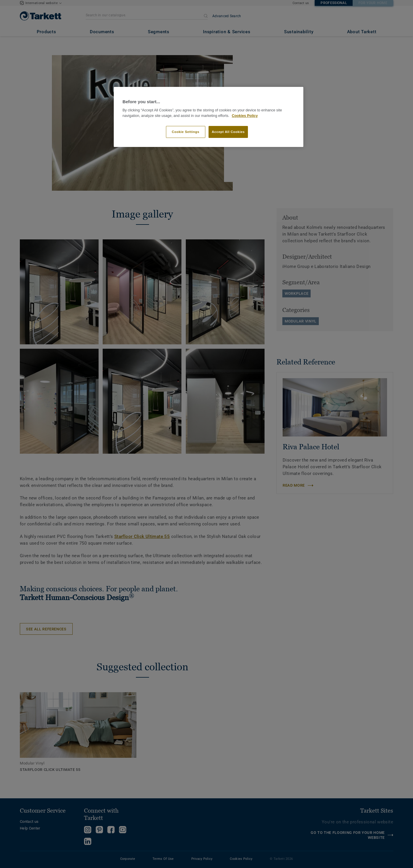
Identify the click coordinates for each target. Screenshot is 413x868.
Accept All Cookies (228, 132)
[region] (209, 117)
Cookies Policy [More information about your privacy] (245, 116)
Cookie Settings (186, 132)
